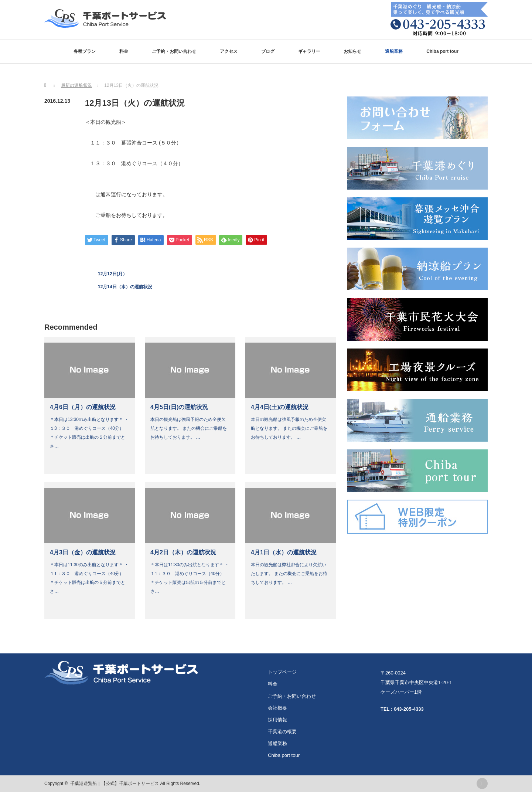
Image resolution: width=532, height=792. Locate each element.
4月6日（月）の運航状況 (83, 407)
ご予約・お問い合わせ (174, 51)
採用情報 (277, 720)
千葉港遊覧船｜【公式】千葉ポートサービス (115, 783)
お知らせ (352, 51)
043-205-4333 (409, 709)
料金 (124, 51)
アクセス (229, 51)
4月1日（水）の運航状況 (284, 552)
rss (482, 783)
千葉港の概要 (282, 732)
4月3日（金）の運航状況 (83, 552)
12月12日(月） (112, 274)
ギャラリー (309, 51)
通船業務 (394, 51)
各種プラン (85, 51)
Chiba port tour (442, 51)
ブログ (268, 51)
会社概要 (277, 708)
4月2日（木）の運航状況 (183, 552)
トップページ (282, 672)
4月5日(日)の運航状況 (179, 407)
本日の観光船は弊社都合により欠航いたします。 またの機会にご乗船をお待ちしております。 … (289, 574)
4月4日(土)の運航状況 (280, 407)
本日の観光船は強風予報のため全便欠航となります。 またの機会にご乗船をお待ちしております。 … (189, 428)
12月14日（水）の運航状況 (125, 287)
